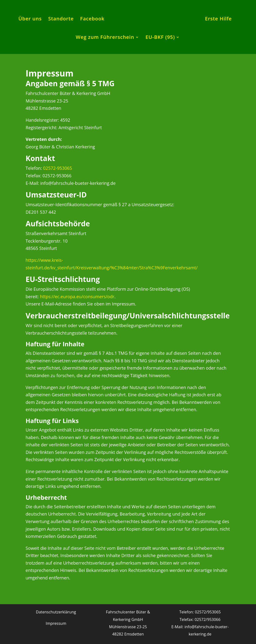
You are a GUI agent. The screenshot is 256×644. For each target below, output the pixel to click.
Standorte (61, 19)
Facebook (92, 19)
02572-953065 (57, 168)
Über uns (30, 19)
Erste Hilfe (218, 19)
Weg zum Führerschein (105, 38)
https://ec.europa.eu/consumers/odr (77, 297)
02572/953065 (208, 612)
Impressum (56, 623)
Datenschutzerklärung (56, 612)
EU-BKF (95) (160, 38)
